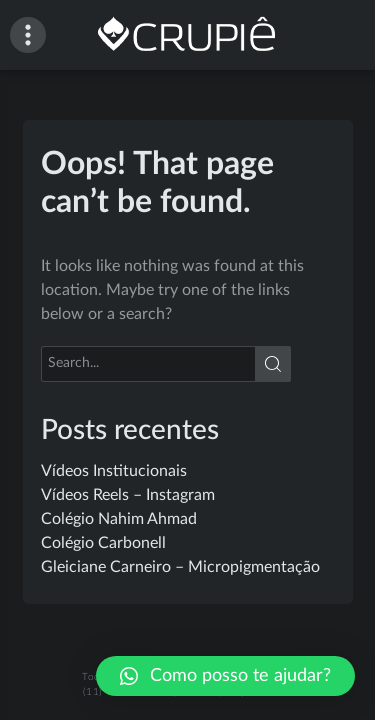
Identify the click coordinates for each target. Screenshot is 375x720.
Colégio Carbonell (103, 543)
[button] (225, 676)
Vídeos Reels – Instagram (128, 495)
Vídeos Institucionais (114, 471)
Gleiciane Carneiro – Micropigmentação (180, 567)
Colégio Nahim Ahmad (119, 519)
